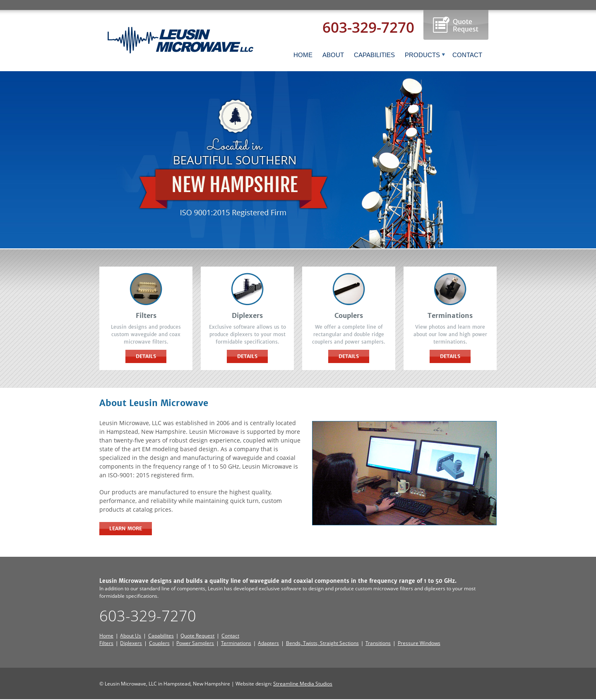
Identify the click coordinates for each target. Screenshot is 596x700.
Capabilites (161, 636)
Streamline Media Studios (303, 684)
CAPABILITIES (374, 55)
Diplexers (131, 643)
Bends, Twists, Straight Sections (322, 643)
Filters (106, 643)
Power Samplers (195, 643)
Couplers (159, 643)
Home (106, 636)
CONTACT (467, 55)
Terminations (236, 643)
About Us (131, 636)
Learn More (126, 528)
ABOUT (333, 55)
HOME (303, 55)
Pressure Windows (419, 643)
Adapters (268, 643)
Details (146, 356)
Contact (230, 636)
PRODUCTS (425, 55)
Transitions (378, 643)
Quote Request (197, 636)
